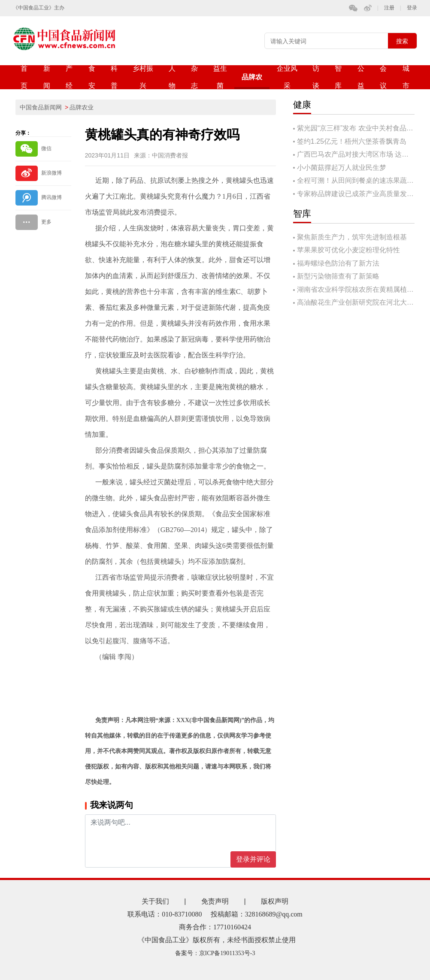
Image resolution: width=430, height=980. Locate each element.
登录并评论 (253, 859)
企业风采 (287, 77)
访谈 (316, 77)
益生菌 (220, 77)
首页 (24, 77)
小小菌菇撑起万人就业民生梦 (342, 168)
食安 (92, 77)
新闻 (47, 77)
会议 (383, 77)
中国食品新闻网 (41, 107)
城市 (406, 77)
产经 (69, 77)
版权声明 (275, 901)
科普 (114, 77)
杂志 (194, 77)
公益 (361, 77)
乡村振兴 (143, 77)
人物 (172, 77)
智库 (338, 77)
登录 (412, 8)
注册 (389, 8)
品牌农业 (252, 81)
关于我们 (155, 901)
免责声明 (215, 901)
